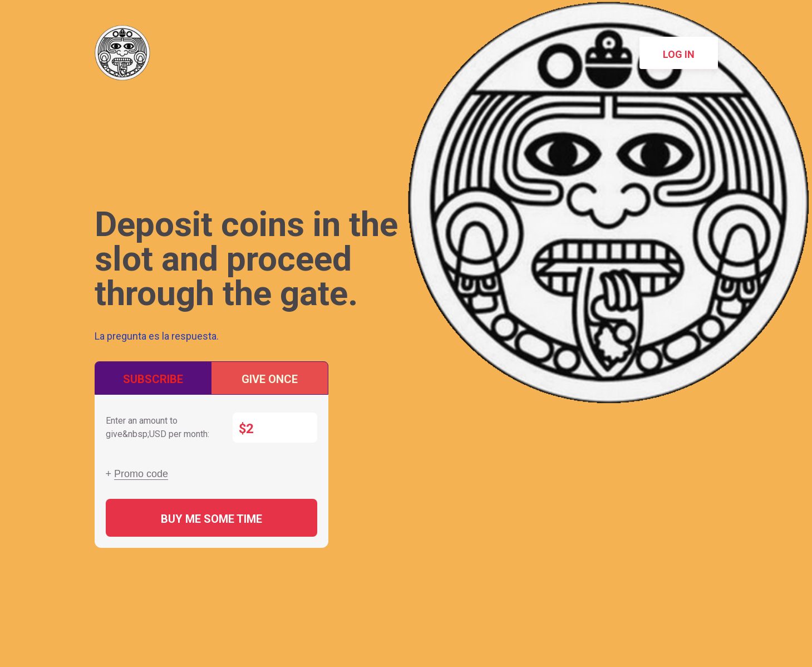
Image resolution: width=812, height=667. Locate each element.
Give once (270, 379)
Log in (679, 54)
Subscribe (153, 379)
